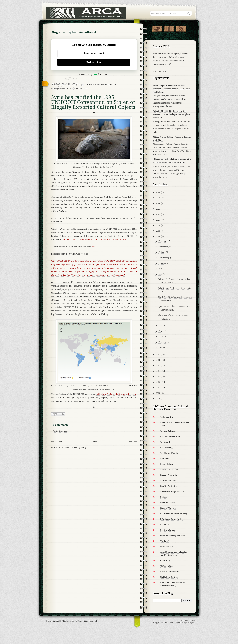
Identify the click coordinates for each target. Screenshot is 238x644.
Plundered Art (167, 547)
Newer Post (57, 442)
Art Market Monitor (169, 453)
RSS (181, 28)
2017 (158, 354)
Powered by (94, 74)
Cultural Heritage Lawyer (172, 492)
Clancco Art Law (168, 481)
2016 (158, 360)
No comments (82, 89)
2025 (158, 198)
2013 (158, 377)
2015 (158, 365)
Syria (58, 89)
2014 (158, 371)
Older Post (132, 442)
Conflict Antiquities (169, 486)
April (161, 331)
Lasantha (170, 623)
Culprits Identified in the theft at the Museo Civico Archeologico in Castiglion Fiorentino (171, 114)
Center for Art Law (169, 470)
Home (94, 442)
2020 (158, 225)
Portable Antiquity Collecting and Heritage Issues (174, 554)
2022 (158, 214)
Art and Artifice (167, 431)
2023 (158, 209)
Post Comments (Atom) (75, 448)
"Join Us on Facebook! (169, 28)
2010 (158, 393)
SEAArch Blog (167, 566)
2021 (158, 220)
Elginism (164, 497)
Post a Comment (61, 431)
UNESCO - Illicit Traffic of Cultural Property (172, 584)
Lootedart (165, 525)
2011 (158, 388)
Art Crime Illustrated (170, 436)
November (163, 247)
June (160, 274)
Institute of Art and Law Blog (174, 514)
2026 (158, 192)
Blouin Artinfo (167, 464)
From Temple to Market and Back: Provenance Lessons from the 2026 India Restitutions (171, 89)
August (162, 263)
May (160, 326)
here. (165, 71)
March (161, 337)
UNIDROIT (66, 89)
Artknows (165, 459)
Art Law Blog (166, 447)
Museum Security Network (172, 536)
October (162, 252)
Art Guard (165, 442)
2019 (158, 231)
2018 (158, 236)
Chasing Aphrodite (169, 475)
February (162, 342)
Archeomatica (167, 417)
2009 (158, 399)
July (160, 269)
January (162, 348)
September (163, 258)
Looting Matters (168, 530)
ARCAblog (67, 621)
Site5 (194, 620)
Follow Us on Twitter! (157, 28)
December (163, 241)
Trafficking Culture (169, 577)
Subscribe (94, 62)
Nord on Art (166, 541)
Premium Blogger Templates (185, 623)
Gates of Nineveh (168, 508)
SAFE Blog (165, 561)
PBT (77, 621)
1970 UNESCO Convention (97, 84)
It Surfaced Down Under (171, 519)
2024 (158, 203)
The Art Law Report (169, 572)
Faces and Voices (168, 503)
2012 (158, 382)
